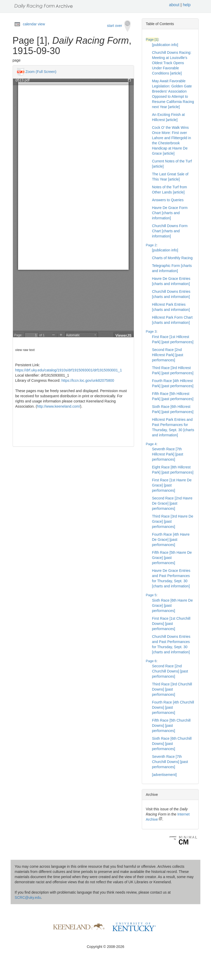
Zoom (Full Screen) (41, 71)
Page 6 (151, 661)
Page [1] (152, 39)
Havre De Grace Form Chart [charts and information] (170, 213)
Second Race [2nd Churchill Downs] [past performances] (170, 671)
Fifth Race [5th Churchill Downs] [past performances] (171, 725)
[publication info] (165, 45)
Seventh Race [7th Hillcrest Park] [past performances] (168, 454)
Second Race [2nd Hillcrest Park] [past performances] (168, 355)
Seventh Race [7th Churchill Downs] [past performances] (170, 762)
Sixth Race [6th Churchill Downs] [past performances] (172, 744)
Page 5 (151, 595)
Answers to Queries (168, 200)
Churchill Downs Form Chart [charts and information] (170, 231)
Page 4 (151, 444)
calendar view (34, 24)
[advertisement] (165, 775)
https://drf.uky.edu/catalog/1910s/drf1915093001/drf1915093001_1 (69, 370)
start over (119, 26)
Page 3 (151, 331)
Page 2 (151, 245)
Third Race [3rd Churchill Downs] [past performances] (172, 689)
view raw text (25, 350)
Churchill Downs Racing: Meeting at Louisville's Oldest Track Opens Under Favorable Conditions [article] (172, 63)
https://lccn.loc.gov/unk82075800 (88, 380)
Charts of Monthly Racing (172, 258)
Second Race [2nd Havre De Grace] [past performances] (172, 503)
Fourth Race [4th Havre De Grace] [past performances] (171, 540)
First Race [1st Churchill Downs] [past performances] (171, 624)
